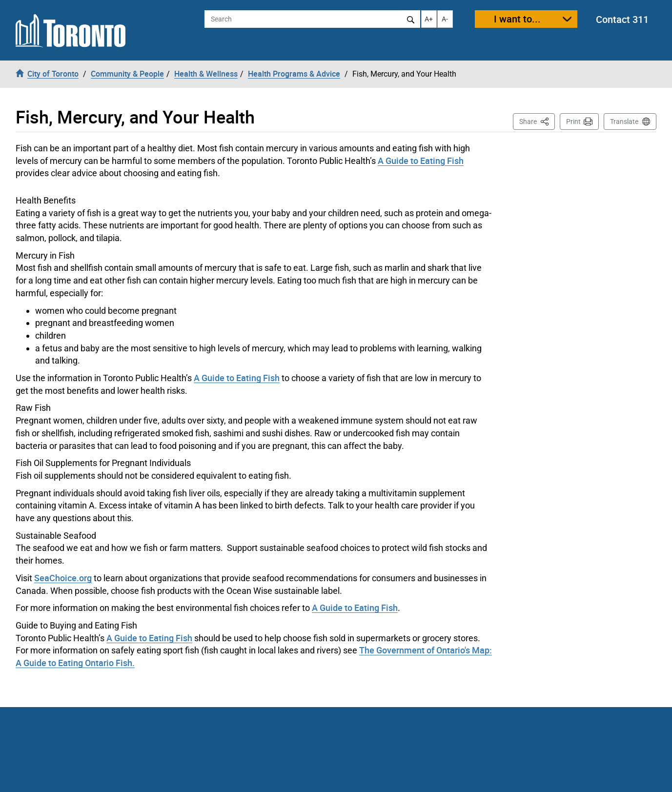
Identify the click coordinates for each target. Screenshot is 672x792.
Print (573, 122)
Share (537, 121)
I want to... (517, 19)
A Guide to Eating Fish (421, 161)
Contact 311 (622, 19)
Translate (624, 122)
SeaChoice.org (63, 578)
